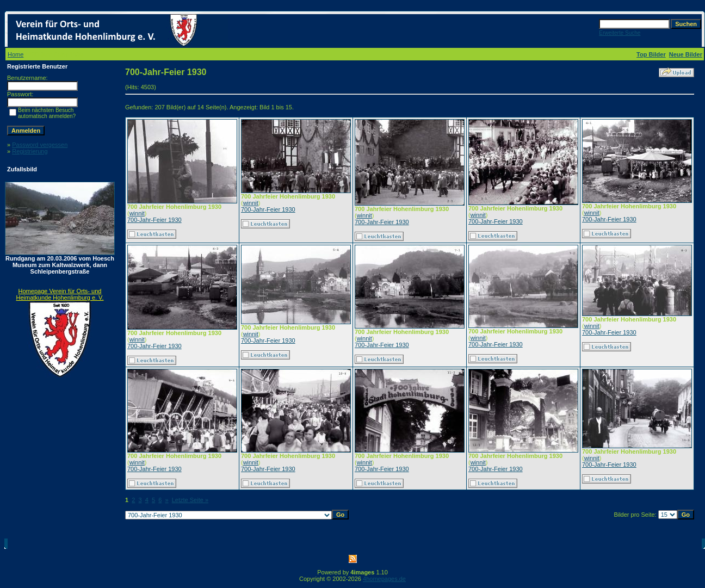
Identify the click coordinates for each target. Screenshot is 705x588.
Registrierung (30, 151)
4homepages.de (384, 579)
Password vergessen (40, 145)
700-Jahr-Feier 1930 (154, 220)
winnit (137, 213)
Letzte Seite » (190, 500)
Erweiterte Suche (620, 33)
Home (16, 54)
